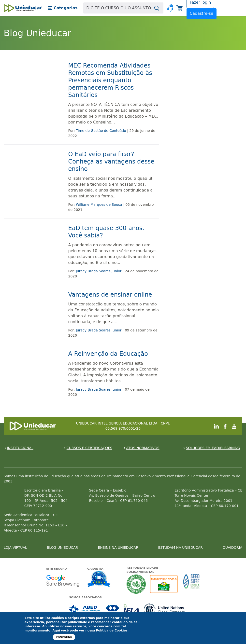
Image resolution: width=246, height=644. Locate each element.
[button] (63, 8)
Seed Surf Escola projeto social (191, 584)
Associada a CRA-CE (113, 610)
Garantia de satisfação (99, 580)
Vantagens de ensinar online (110, 295)
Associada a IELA (132, 610)
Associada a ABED (85, 610)
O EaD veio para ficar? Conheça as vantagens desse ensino (111, 162)
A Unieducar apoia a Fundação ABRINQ (165, 584)
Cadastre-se (202, 13)
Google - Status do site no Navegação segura (63, 581)
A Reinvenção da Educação (108, 354)
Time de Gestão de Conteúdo (101, 131)
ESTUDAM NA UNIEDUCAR (181, 548)
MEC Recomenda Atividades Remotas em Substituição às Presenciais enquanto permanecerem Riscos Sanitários (110, 80)
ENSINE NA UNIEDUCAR (118, 548)
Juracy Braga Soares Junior (99, 271)
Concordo (64, 637)
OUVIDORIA (232, 548)
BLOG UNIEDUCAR (63, 548)
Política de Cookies (112, 630)
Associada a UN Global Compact (164, 610)
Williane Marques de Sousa (99, 205)
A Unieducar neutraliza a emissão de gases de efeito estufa (136, 584)
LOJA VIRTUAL (15, 548)
